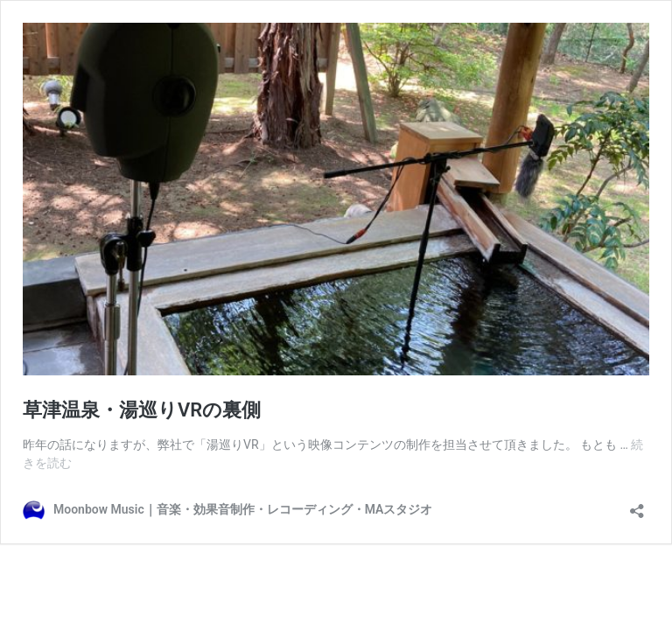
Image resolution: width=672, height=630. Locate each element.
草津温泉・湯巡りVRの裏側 (142, 410)
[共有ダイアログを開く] (637, 505)
